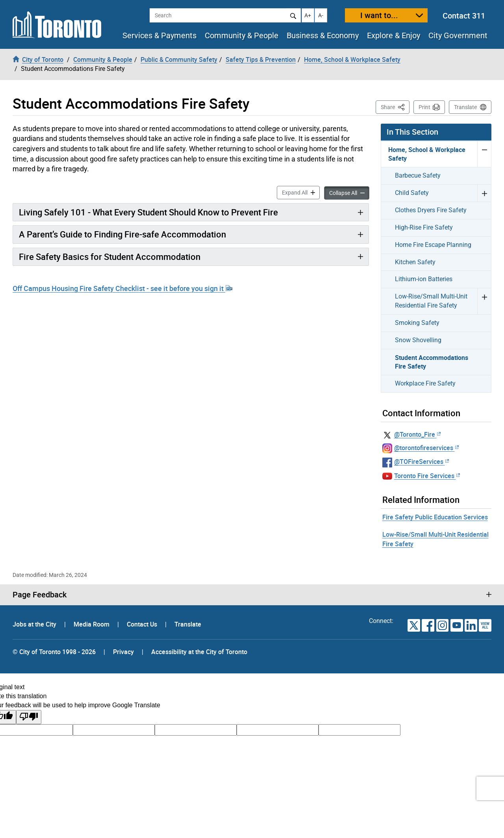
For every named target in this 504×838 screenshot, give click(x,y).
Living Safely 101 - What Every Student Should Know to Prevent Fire (148, 212)
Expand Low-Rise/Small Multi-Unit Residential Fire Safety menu (484, 301)
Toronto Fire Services (427, 476)
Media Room (92, 624)
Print (424, 107)
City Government (458, 35)
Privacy (123, 652)
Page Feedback (40, 595)
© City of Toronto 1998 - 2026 (54, 652)
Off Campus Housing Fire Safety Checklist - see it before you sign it (122, 288)
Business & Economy (323, 35)
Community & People (242, 35)
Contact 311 (464, 16)
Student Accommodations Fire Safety (432, 362)
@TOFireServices (422, 462)
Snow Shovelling (418, 340)
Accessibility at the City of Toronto (199, 652)
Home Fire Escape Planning (433, 245)
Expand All (301, 192)
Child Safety (412, 193)
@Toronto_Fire (417, 434)
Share (395, 107)
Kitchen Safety (415, 262)
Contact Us (143, 624)
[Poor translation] (29, 717)
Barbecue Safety (418, 175)
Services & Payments (159, 35)
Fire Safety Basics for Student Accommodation (110, 257)
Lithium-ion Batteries (424, 279)
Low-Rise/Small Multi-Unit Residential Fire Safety (431, 301)
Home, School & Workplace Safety (427, 154)
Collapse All (349, 192)
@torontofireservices (426, 448)
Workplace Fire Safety (425, 383)
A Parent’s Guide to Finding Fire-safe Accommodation (122, 234)
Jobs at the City (35, 624)
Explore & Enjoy (394, 35)
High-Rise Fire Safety (424, 227)
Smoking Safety (417, 323)
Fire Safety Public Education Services (435, 517)
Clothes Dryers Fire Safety (431, 210)
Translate (465, 107)
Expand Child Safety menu (484, 193)
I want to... (379, 15)
